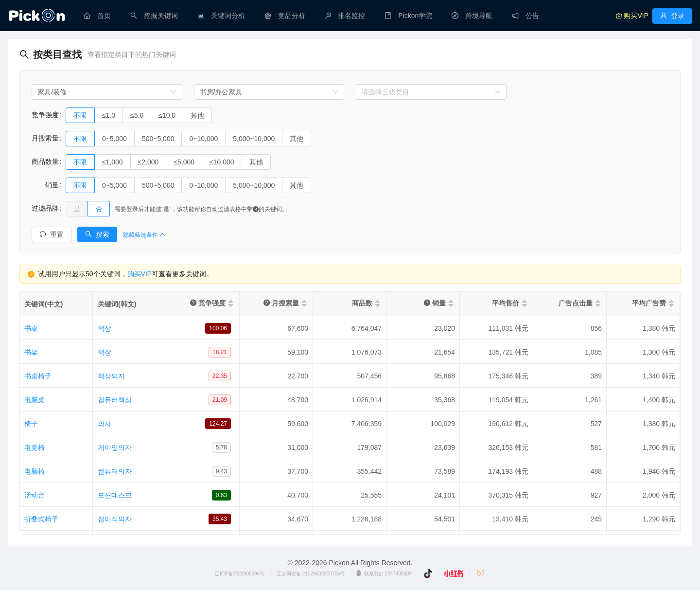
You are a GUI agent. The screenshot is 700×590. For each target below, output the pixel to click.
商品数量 (45, 161)
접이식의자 (115, 519)
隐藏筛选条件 (144, 235)
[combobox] (107, 92)
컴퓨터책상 (115, 400)
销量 (45, 185)
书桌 (31, 328)
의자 (105, 424)
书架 (31, 352)
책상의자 (111, 376)
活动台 (35, 495)
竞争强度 (45, 115)
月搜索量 (45, 138)
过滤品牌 (45, 208)
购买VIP (140, 274)
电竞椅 (35, 447)
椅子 (31, 424)
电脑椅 (35, 471)
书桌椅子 (38, 376)
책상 (105, 328)
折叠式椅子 (41, 519)
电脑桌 (35, 400)
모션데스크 (115, 495)
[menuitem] (97, 16)
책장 (105, 352)
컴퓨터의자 (115, 471)
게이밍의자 (115, 447)
